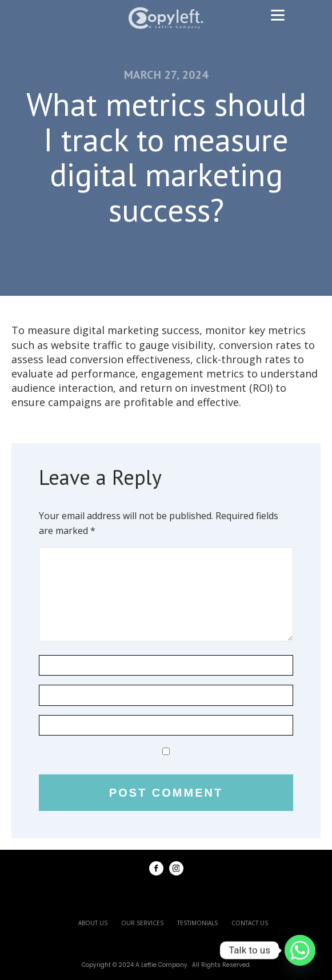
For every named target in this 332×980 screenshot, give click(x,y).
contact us (250, 923)
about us (93, 923)
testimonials (197, 923)
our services (142, 923)
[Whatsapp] (300, 950)
